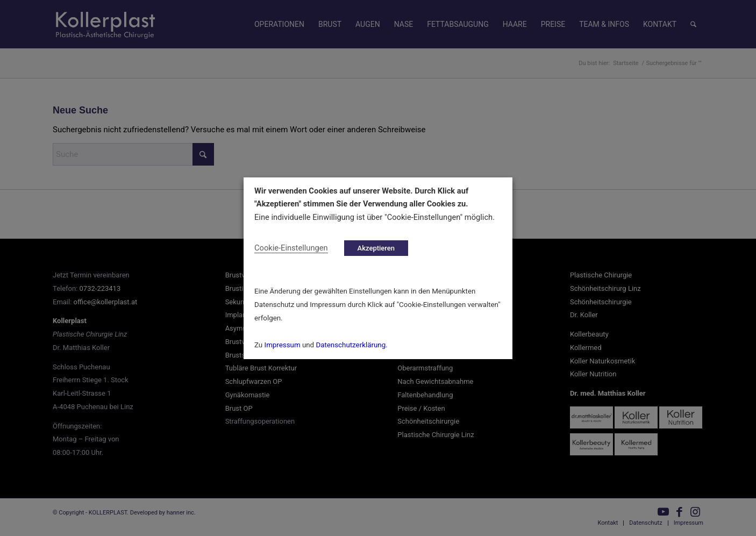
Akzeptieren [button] (376, 248)
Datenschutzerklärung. (351, 345)
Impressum (283, 345)
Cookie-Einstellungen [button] (291, 247)
